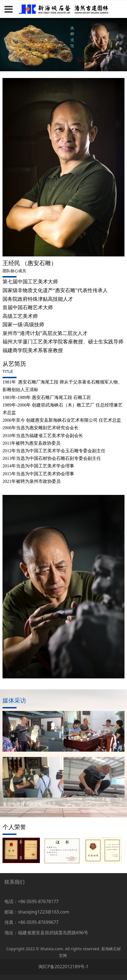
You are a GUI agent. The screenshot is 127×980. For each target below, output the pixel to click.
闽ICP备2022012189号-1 (63, 967)
